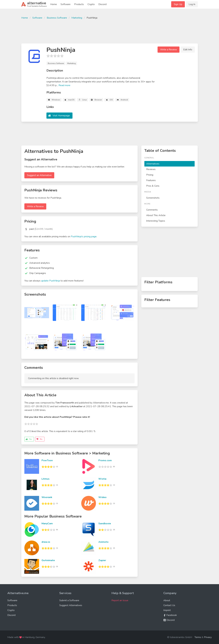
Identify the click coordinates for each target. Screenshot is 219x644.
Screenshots (153, 198)
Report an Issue (120, 600)
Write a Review (169, 50)
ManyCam (47, 524)
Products (79, 4)
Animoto (103, 542)
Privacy (208, 637)
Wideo (102, 497)
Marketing (77, 18)
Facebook (170, 615)
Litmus (46, 479)
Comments (152, 210)
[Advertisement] (110, 31)
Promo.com (105, 460)
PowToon (47, 460)
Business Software (57, 18)
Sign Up (178, 4)
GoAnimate (48, 560)
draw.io (46, 542)
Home (54, 4)
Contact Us (169, 605)
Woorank (47, 497)
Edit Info (188, 50)
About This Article (156, 215)
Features (151, 180)
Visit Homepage (61, 116)
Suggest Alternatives (71, 605)
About (167, 600)
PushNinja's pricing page (84, 237)
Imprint (167, 610)
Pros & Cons (153, 186)
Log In (192, 4)
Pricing (150, 175)
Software (66, 4)
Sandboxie (105, 524)
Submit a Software (69, 600)
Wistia (102, 479)
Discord (102, 4)
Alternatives (153, 164)
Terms (198, 637)
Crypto (91, 4)
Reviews (151, 169)
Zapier (102, 560)
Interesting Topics (156, 221)
